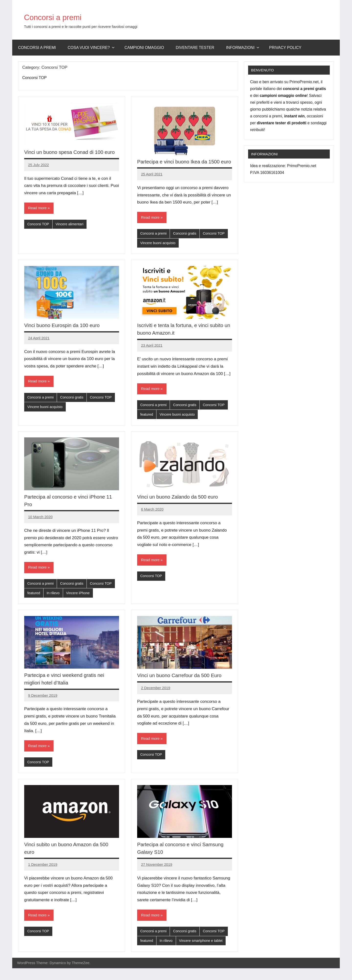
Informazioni (243, 48)
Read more (38, 216)
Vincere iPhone (80, 603)
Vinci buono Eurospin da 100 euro (65, 334)
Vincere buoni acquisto (159, 251)
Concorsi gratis (187, 242)
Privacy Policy (285, 48)
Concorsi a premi (61, 17)
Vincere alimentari (71, 232)
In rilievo (54, 603)
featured (147, 424)
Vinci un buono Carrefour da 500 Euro (182, 686)
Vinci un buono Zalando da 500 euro (180, 506)
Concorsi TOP (39, 232)
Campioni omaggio (144, 48)
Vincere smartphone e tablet (203, 952)
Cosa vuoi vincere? (91, 48)
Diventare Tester (195, 48)
